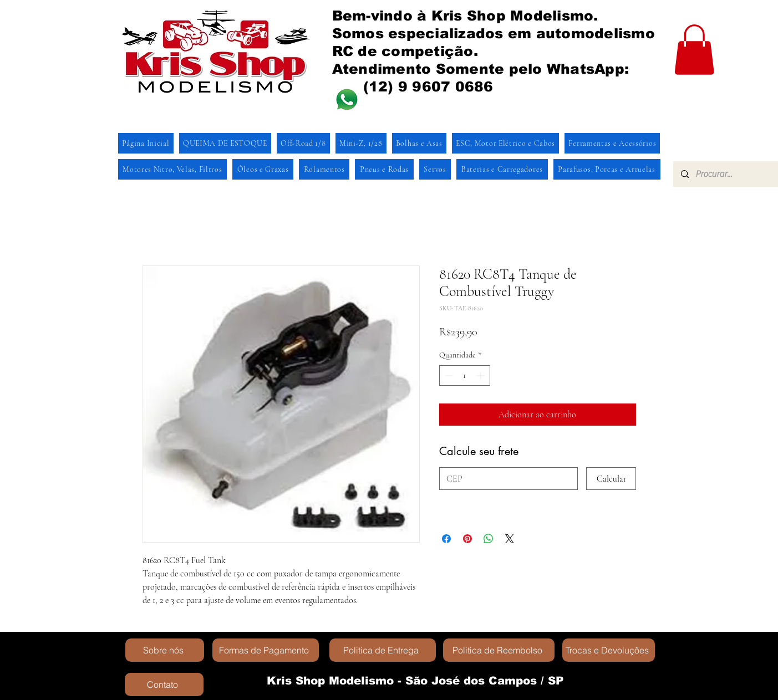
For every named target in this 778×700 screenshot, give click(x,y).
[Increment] (482, 375)
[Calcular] (611, 479)
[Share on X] (510, 539)
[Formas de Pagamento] (266, 650)
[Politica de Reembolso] (499, 650)
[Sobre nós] (165, 650)
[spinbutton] (465, 375)
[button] (694, 50)
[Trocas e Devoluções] (609, 650)
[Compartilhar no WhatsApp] (489, 539)
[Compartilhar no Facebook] (446, 539)
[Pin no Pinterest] (467, 539)
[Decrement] (448, 375)
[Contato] (164, 684)
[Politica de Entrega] (383, 650)
